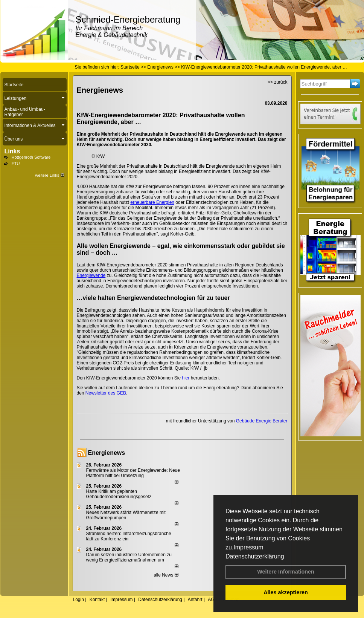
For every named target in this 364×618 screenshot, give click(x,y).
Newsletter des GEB (106, 393)
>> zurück (278, 82)
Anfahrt (195, 600)
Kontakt (97, 600)
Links (12, 151)
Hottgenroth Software (31, 157)
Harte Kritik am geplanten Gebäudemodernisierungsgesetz (119, 494)
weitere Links (49, 175)
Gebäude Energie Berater (262, 421)
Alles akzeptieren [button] (286, 592)
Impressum (248, 547)
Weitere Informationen (286, 572)
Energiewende (91, 275)
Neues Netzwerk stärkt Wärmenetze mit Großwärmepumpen (126, 515)
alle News (166, 575)
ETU (16, 164)
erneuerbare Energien (152, 202)
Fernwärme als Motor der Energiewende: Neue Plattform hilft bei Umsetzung (133, 473)
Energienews (107, 453)
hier (186, 378)
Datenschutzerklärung (255, 556)
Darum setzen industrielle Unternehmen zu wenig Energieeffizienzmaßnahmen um (129, 557)
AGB (212, 600)
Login (78, 600)
